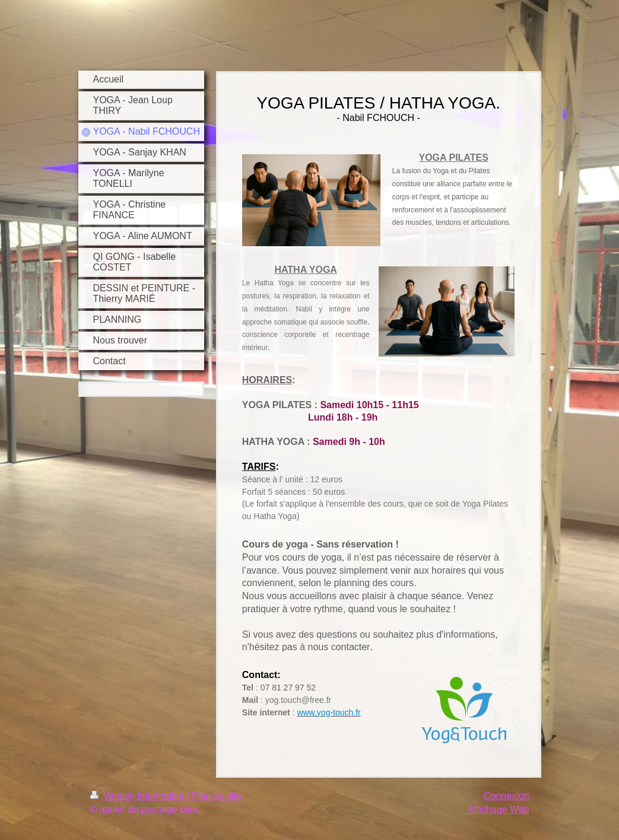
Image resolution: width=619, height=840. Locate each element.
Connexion (507, 796)
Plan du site (217, 796)
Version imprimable (139, 796)
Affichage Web (498, 809)
